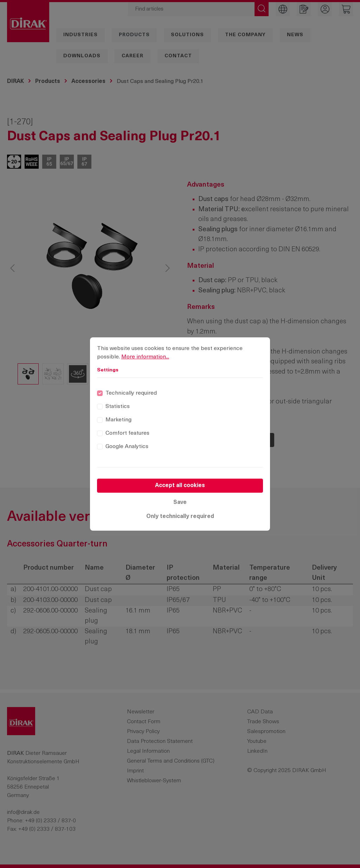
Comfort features (127, 433)
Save (180, 503)
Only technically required (180, 517)
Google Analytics (127, 447)
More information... (145, 357)
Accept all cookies (180, 486)
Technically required (131, 393)
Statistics (118, 407)
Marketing (118, 420)
